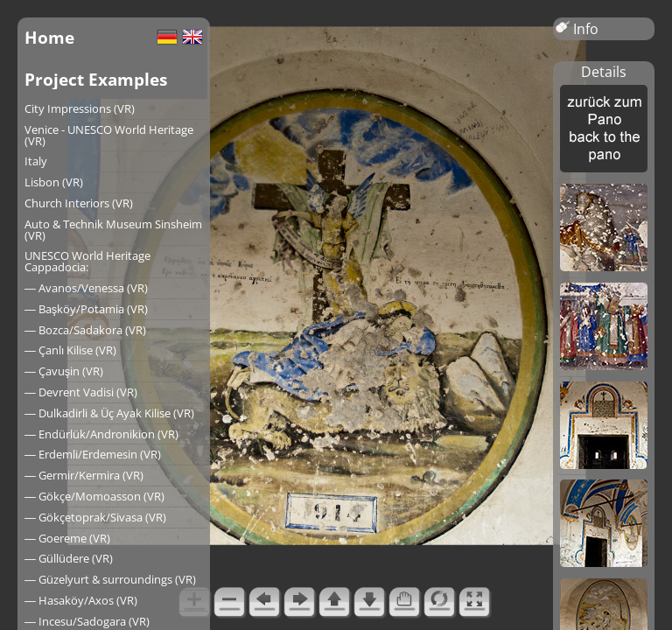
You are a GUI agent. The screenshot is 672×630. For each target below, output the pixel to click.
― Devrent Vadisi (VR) (81, 392)
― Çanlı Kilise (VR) (70, 350)
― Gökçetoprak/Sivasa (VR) (95, 517)
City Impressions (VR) (80, 108)
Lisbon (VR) (54, 182)
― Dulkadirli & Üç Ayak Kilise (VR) (109, 413)
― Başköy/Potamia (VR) (86, 309)
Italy (36, 161)
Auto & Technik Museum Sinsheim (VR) (113, 230)
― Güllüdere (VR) (69, 558)
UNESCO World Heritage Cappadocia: (87, 261)
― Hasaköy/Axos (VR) (81, 600)
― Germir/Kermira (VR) (84, 475)
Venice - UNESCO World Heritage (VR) (109, 135)
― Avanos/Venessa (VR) (86, 288)
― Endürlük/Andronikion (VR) (101, 434)
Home (49, 37)
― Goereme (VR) (67, 538)
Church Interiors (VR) (79, 203)
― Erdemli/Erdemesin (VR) (93, 454)
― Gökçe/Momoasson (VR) (94, 496)
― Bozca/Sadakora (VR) (85, 330)
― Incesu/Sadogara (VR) (87, 621)
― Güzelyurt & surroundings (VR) (110, 579)
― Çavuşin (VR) (64, 371)
